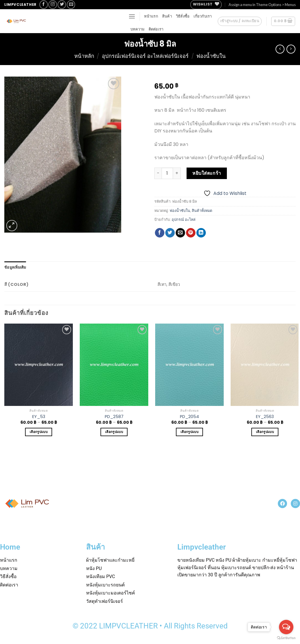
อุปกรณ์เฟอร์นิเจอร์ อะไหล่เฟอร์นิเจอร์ (145, 56)
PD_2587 (114, 417)
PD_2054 (189, 417)
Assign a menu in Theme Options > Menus (262, 5)
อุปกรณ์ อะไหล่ (184, 220)
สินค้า (167, 16)
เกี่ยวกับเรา (203, 16)
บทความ (137, 29)
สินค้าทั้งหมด (202, 211)
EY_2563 (265, 417)
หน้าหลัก (84, 56)
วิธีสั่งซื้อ (183, 16)
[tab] (15, 267)
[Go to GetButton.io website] (286, 638)
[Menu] (132, 16)
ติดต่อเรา (156, 29)
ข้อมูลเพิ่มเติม (15, 267)
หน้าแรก (151, 16)
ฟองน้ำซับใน (211, 56)
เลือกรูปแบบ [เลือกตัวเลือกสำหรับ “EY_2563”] (265, 432)
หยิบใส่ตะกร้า (207, 173)
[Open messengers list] (286, 627)
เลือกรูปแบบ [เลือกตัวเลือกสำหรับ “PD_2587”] (114, 432)
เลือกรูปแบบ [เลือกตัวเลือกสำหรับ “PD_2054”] (189, 432)
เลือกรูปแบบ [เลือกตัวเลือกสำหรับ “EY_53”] (39, 432)
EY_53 (39, 417)
